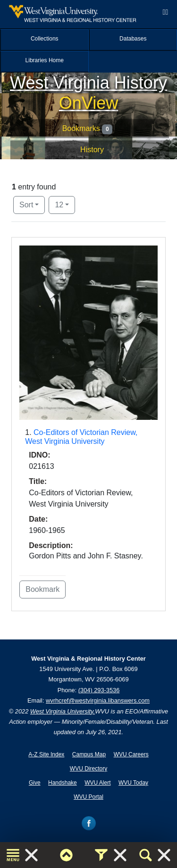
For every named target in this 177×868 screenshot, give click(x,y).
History (92, 150)
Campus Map (89, 754)
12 (65, 204)
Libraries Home (45, 60)
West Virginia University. (63, 711)
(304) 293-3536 (99, 690)
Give (35, 783)
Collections (45, 39)
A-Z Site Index (46, 754)
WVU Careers (131, 754)
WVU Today (133, 783)
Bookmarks (88, 129)
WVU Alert (97, 783)
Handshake (63, 783)
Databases (133, 39)
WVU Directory (88, 769)
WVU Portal (88, 797)
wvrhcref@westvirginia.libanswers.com (98, 700)
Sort (26, 205)
